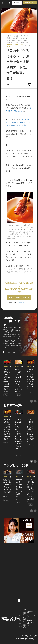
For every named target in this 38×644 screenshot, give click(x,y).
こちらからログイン (23, 303)
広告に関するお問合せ (21, 620)
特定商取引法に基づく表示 (25, 626)
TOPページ (21, 610)
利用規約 (25, 610)
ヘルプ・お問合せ (21, 614)
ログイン (17, 3)
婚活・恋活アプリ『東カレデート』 (31, 616)
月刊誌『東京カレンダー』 (31, 612)
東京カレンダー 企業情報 (21, 625)
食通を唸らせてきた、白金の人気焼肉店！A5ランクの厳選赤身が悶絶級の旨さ (19, 122)
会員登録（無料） (30, 3)
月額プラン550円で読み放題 (19, 297)
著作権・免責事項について (25, 620)
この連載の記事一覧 (11, 352)
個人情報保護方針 (25, 614)
